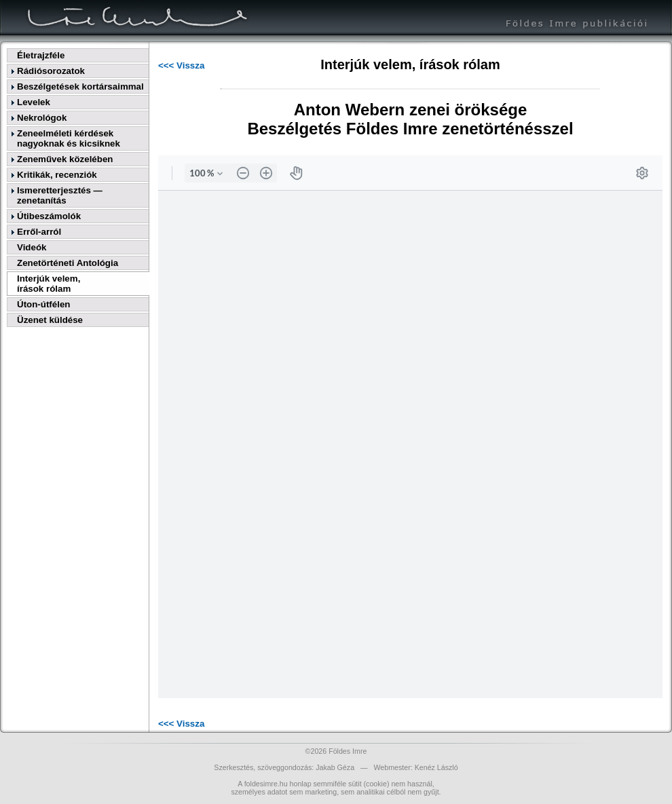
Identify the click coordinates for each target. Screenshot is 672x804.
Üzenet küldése (50, 320)
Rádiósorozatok (51, 71)
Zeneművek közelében (65, 159)
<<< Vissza (181, 65)
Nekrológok (42, 118)
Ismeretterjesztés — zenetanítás (60, 195)
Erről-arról (39, 232)
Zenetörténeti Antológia (68, 263)
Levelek (34, 102)
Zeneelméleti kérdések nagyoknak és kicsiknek (69, 138)
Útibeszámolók (49, 216)
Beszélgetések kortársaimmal (80, 87)
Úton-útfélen (43, 304)
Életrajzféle (41, 55)
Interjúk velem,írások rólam (49, 284)
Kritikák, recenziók (57, 175)
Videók (32, 247)
